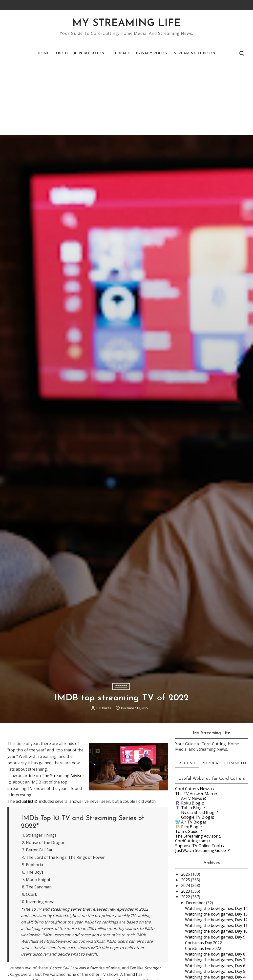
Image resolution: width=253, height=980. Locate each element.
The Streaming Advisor (196, 836)
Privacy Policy (152, 53)
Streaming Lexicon (195, 53)
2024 (186, 885)
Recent (187, 763)
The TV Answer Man (194, 794)
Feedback (120, 53)
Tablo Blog (191, 808)
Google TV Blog (196, 817)
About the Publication (80, 53)
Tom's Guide (187, 831)
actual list (25, 801)
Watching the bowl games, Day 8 (215, 954)
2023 (186, 891)
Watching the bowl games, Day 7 (215, 960)
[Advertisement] (126, 98)
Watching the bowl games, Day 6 (215, 966)
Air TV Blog (192, 822)
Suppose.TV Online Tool (198, 846)
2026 (186, 874)
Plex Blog (190, 827)
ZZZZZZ (121, 686)
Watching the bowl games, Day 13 (216, 914)
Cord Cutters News (193, 789)
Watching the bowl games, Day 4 (215, 977)
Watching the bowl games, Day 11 (216, 925)
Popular (211, 763)
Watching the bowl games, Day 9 (215, 937)
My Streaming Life (127, 23)
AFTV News (192, 798)
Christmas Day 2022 (203, 943)
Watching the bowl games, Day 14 (216, 908)
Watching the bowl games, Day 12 (216, 920)
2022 (186, 897)
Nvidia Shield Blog (198, 812)
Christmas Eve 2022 (203, 948)
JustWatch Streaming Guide (200, 850)
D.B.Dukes (104, 708)
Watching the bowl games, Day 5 (215, 971)
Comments (236, 764)
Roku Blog (191, 803)
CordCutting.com (191, 841)
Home (44, 53)
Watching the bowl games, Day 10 (216, 931)
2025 (186, 880)
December (196, 903)
